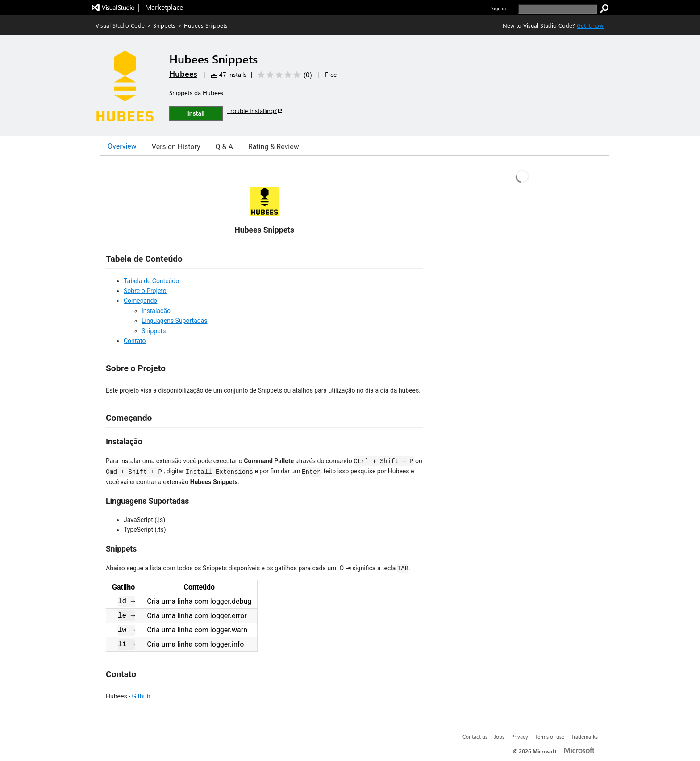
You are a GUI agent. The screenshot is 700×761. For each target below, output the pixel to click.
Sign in (498, 8)
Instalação (156, 311)
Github (141, 696)
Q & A (224, 147)
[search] (558, 9)
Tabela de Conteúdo (151, 281)
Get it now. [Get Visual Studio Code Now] (591, 25)
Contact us (475, 736)
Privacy (520, 736)
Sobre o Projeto (145, 291)
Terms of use (550, 736)
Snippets (164, 25)
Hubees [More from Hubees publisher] (183, 74)
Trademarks (584, 736)
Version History (176, 147)
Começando (140, 301)
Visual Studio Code (120, 25)
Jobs (499, 736)
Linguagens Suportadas (174, 321)
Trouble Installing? (255, 111)
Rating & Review (274, 147)
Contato (135, 341)
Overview (122, 146)
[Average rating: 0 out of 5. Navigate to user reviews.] (283, 75)
